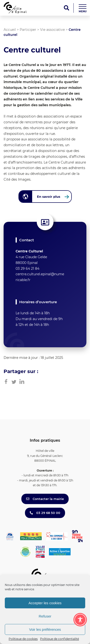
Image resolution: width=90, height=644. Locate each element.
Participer (28, 30)
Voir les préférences (45, 629)
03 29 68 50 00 (45, 513)
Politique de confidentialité (60, 639)
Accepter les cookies (45, 603)
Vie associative (52, 30)
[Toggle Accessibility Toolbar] (80, 620)
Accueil (10, 30)
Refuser (45, 616)
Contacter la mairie (45, 499)
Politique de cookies (23, 639)
